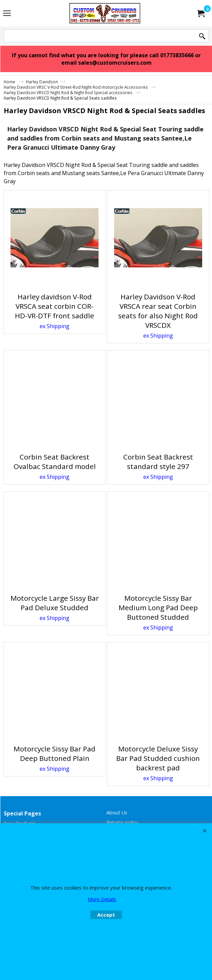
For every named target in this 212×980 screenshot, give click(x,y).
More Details (102, 899)
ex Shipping (55, 326)
